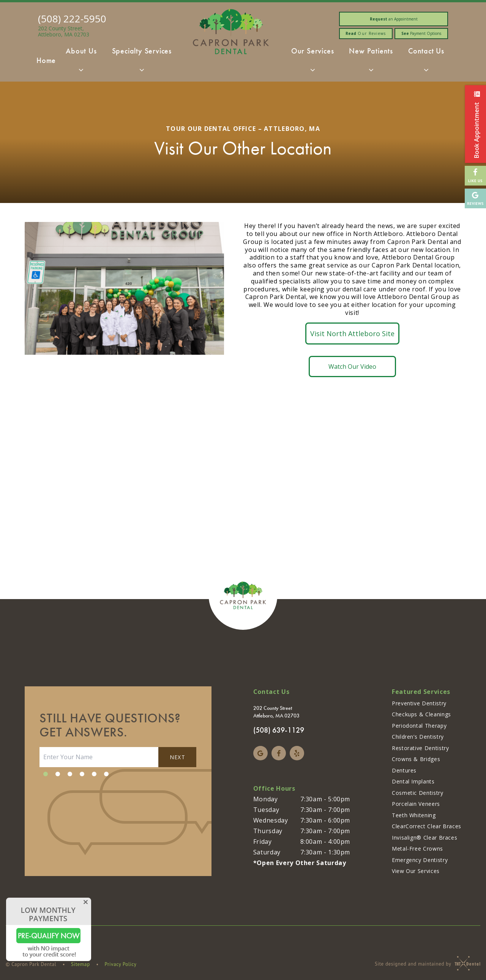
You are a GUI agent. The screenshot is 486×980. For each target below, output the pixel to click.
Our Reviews (366, 33)
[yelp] (297, 753)
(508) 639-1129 (279, 730)
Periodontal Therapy (419, 726)
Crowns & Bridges (416, 759)
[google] (260, 753)
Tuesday (266, 810)
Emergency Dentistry (420, 860)
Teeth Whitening (414, 815)
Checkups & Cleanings (421, 714)
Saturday (267, 852)
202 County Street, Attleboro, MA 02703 (64, 31)
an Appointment (394, 19)
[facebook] (279, 753)
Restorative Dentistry (420, 748)
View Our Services (416, 871)
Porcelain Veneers (416, 804)
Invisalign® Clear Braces (424, 838)
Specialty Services (142, 63)
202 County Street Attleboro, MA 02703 (276, 712)
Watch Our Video (352, 367)
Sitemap (80, 964)
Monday (266, 799)
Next (178, 757)
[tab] (46, 774)
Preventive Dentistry (419, 703)
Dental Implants (413, 781)
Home (46, 60)
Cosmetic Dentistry (418, 793)
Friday (263, 842)
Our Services (313, 63)
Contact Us (426, 63)
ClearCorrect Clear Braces (427, 826)
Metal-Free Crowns (417, 849)
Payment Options (421, 33)
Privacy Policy (121, 964)
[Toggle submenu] (81, 70)
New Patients (371, 63)
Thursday (268, 831)
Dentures (404, 770)
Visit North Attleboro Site (352, 333)
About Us (81, 63)
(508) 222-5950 (72, 19)
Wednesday (271, 820)
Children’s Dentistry (418, 737)
